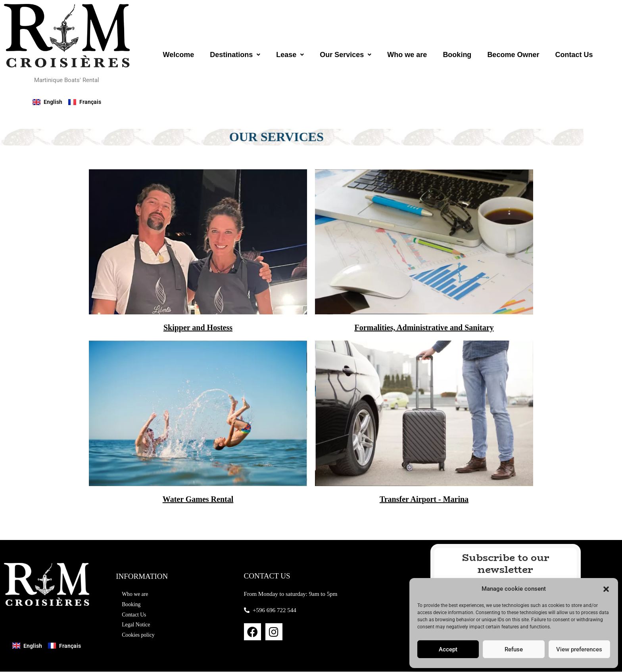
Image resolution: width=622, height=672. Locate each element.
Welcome (178, 55)
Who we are (407, 55)
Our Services (346, 55)
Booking (457, 55)
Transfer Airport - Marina (424, 500)
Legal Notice (137, 626)
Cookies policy (140, 636)
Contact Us (574, 55)
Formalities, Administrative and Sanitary (424, 328)
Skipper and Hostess (198, 328)
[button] (606, 589)
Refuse (514, 649)
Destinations (235, 55)
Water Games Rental (198, 500)
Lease (290, 55)
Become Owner (513, 55)
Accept (448, 649)
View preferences (579, 649)
